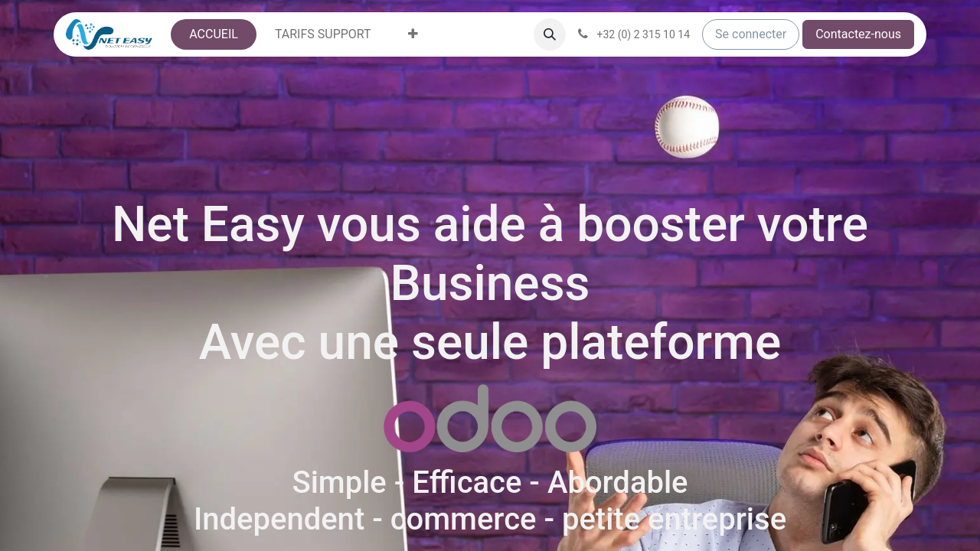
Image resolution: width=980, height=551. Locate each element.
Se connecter (751, 34)
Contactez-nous (858, 34)
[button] (550, 34)
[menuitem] (214, 34)
